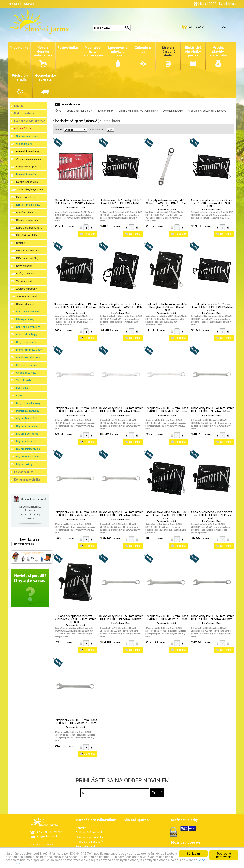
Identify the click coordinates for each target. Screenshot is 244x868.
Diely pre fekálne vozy (28, 403)
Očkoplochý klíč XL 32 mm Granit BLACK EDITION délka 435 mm (75, 410)
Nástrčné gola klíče (27, 235)
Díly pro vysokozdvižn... (29, 457)
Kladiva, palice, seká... (28, 182)
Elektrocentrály (24, 113)
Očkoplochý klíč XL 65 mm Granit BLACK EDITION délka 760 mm (75, 722)
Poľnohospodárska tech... (31, 121)
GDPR (213, 4)
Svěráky (20, 243)
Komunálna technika (27, 480)
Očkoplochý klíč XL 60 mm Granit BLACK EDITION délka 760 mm (212, 618)
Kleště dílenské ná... (27, 197)
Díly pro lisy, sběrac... (28, 418)
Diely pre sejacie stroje (29, 342)
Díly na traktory (24, 464)
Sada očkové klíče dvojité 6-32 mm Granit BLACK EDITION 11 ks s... (166, 515)
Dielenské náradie (26, 174)
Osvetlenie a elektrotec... (30, 357)
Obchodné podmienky (89, 837)
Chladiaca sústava (26, 373)
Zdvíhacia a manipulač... (29, 159)
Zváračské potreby (26, 289)
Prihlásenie (14, 4)
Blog (203, 4)
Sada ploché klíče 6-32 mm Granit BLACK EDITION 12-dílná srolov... (212, 307)
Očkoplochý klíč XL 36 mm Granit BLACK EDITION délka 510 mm (166, 410)
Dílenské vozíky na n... (28, 220)
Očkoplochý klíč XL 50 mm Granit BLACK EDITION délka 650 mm (121, 618)
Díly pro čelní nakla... (27, 426)
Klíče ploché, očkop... (28, 205)
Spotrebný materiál (27, 296)
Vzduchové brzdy (26, 380)
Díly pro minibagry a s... (29, 449)
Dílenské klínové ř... (27, 304)
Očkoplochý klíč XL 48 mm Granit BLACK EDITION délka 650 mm (121, 514)
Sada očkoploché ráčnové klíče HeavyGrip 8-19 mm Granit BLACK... (166, 307)
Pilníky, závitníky (25, 273)
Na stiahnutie (228, 4)
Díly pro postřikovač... (28, 434)
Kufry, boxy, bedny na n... (30, 228)
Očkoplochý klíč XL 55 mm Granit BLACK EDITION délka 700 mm (166, 618)
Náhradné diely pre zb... (29, 327)
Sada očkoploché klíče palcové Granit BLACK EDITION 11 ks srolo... (212, 515)
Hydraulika (22, 388)
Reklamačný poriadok (89, 833)
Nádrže (19, 106)
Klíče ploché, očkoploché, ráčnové (207, 111)
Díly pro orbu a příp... (28, 441)
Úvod (58, 111)
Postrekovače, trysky (28, 411)
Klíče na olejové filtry (27, 258)
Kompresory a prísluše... (29, 167)
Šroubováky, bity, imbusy (30, 190)
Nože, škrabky (24, 266)
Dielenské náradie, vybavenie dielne (138, 111)
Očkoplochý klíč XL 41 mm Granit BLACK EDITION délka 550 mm (212, 410)
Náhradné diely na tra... (29, 312)
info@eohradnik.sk (47, 836)
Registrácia (28, 4)
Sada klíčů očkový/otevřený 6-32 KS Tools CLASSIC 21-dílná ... (75, 202)
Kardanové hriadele (27, 365)
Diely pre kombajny (27, 335)
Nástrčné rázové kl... (27, 212)
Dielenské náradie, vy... (28, 151)
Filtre (19, 396)
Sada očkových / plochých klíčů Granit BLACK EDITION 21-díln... (121, 202)
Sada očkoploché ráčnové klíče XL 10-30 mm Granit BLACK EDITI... (212, 203)
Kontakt (81, 828)
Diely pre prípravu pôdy (29, 350)
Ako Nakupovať (85, 846)
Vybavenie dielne (25, 281)
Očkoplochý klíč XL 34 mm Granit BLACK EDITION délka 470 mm (121, 410)
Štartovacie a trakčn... (28, 136)
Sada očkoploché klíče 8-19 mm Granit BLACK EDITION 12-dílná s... (75, 307)
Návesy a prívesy (25, 319)
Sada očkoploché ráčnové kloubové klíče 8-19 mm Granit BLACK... (75, 619)
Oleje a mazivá (24, 144)
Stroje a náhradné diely (79, 111)
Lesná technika (24, 472)
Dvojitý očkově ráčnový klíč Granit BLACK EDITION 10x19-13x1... (166, 203)
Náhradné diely (22, 128)
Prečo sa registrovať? (89, 842)
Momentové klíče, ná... (28, 251)
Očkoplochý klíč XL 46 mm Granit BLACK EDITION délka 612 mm (75, 514)
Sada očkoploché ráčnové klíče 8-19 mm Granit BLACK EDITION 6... (121, 307)
